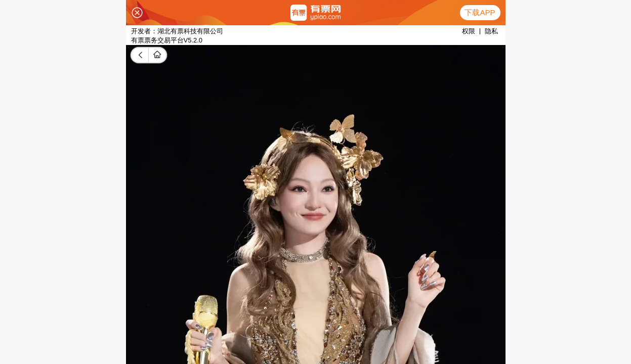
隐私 (491, 31)
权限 (469, 31)
